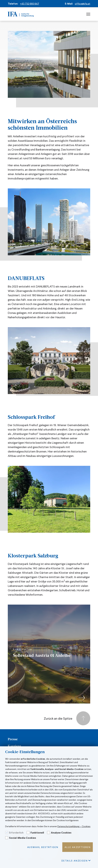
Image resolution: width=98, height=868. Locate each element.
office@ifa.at (83, 3)
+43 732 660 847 (30, 3)
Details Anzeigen (76, 861)
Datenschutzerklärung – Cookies (74, 826)
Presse (13, 739)
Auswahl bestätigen (43, 847)
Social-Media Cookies (23, 838)
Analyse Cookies (61, 832)
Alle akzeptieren (78, 847)
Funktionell (37, 832)
